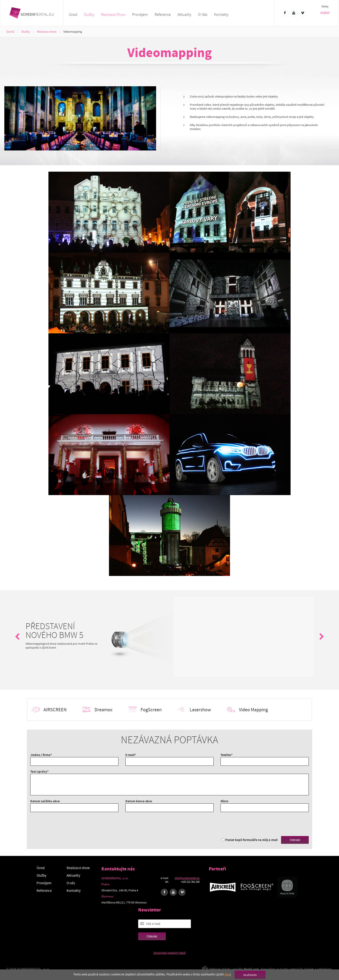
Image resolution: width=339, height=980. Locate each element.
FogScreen (151, 710)
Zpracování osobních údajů (169, 953)
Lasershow (200, 710)
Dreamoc (104, 710)
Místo (224, 801)
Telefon (226, 755)
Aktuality (184, 14)
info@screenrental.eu (187, 878)
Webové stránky (220, 969)
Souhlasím (250, 975)
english (325, 12)
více (227, 974)
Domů (10, 32)
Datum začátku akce (45, 801)
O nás (203, 14)
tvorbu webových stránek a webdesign (306, 969)
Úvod (73, 14)
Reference (163, 14)
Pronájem (140, 14)
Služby (89, 14)
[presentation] (63, 824)
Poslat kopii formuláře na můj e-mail (251, 840)
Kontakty (221, 14)
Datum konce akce (139, 801)
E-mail (130, 755)
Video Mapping (253, 710)
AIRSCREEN (55, 710)
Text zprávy (39, 771)
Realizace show (113, 14)
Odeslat (295, 840)
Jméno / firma (40, 755)
